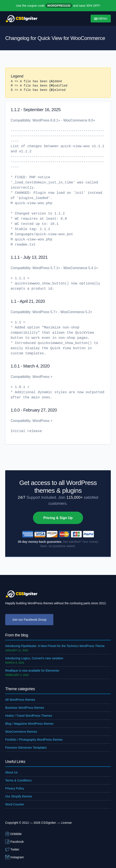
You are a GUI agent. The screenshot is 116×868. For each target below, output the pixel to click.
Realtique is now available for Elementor (32, 671)
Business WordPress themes (25, 708)
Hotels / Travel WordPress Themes (29, 716)
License (67, 823)
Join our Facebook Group (29, 620)
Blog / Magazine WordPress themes (29, 724)
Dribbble (13, 834)
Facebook (14, 842)
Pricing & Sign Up (58, 518)
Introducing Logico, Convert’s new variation (34, 658)
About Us (11, 772)
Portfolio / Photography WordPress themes (34, 740)
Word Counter (15, 804)
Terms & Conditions (18, 780)
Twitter (12, 849)
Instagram (15, 857)
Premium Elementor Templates (26, 748)
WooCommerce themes (21, 732)
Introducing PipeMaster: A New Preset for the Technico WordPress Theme (55, 646)
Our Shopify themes (19, 796)
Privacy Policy (15, 788)
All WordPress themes (20, 700)
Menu (101, 19)
